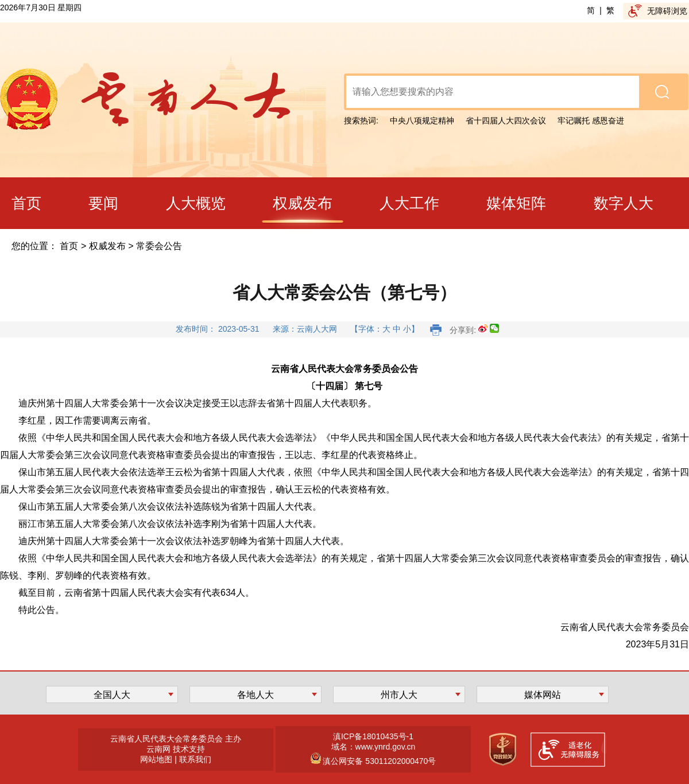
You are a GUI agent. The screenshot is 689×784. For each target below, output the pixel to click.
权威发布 (107, 246)
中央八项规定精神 (422, 121)
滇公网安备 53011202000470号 (379, 761)
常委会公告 (159, 246)
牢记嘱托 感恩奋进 (591, 121)
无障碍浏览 (667, 11)
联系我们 (195, 759)
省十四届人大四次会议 (506, 121)
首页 (69, 246)
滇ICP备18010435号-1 (373, 736)
